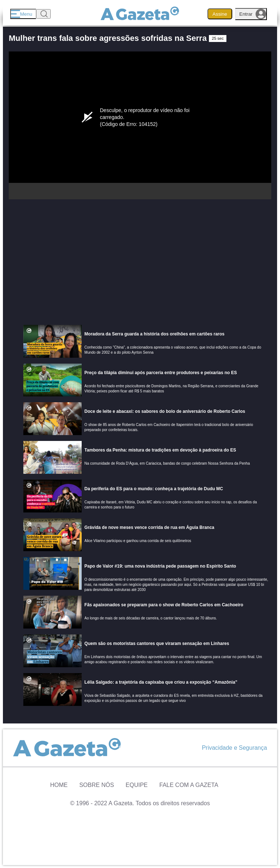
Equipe (137, 785)
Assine (220, 14)
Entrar (253, 14)
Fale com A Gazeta (189, 785)
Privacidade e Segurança (235, 748)
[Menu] (23, 14)
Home (59, 785)
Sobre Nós (96, 785)
